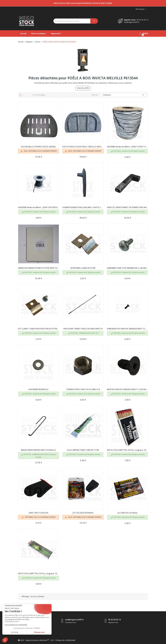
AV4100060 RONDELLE (38, 389)
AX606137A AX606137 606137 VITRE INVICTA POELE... (39, 268)
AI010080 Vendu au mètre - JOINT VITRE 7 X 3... (127, 147)
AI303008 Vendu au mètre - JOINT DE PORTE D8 (39, 207)
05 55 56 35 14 (142, 20)
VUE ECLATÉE (83, 88)
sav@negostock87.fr (132, 22)
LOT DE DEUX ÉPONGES (83, 513)
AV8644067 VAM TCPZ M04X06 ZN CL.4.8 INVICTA (127, 268)
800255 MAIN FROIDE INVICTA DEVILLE (38, 450)
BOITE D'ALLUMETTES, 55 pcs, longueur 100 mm (127, 450)
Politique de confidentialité (65, 640)
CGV (52, 640)
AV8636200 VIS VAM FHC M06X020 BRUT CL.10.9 (127, 329)
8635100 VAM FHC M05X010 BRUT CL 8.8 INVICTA (127, 389)
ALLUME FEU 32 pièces (127, 513)
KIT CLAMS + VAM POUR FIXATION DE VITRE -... (39, 329)
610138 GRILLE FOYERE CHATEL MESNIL (38, 147)
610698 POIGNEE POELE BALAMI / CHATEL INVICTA (83, 207)
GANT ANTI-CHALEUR (38, 513)
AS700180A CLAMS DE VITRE (83, 268)
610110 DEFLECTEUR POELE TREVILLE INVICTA (83, 147)
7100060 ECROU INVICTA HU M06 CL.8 (83, 389)
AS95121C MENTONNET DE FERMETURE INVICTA (127, 207)
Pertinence (124, 95)
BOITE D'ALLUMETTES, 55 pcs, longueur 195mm (39, 573)
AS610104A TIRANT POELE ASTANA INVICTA (83, 329)
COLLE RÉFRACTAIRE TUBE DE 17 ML (83, 450)
